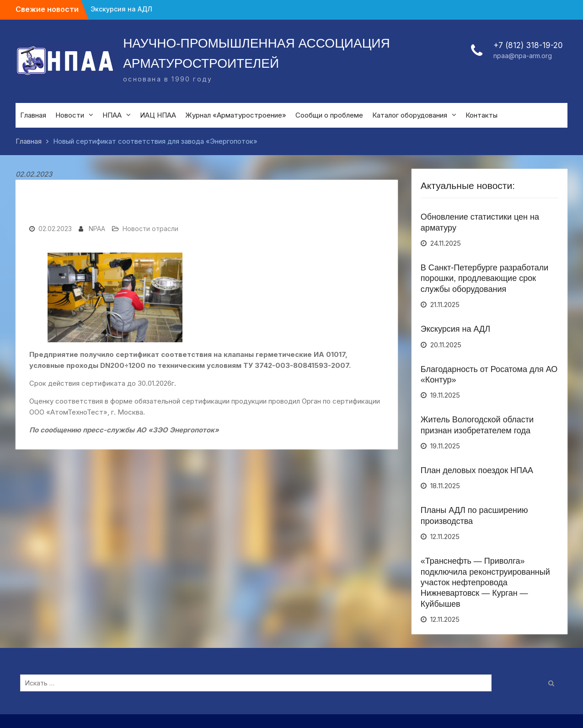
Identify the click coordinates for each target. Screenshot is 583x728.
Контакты (481, 115)
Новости (70, 115)
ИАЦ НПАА (158, 115)
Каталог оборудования (410, 115)
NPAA (97, 229)
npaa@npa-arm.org (523, 56)
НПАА (112, 115)
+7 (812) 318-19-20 (528, 45)
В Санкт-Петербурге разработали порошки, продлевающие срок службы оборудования (484, 278)
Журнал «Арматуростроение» (236, 115)
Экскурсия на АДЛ (121, 9)
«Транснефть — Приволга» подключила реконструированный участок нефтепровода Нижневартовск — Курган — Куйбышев (485, 582)
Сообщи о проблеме (329, 115)
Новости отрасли (150, 229)
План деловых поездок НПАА (477, 470)
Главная (33, 115)
